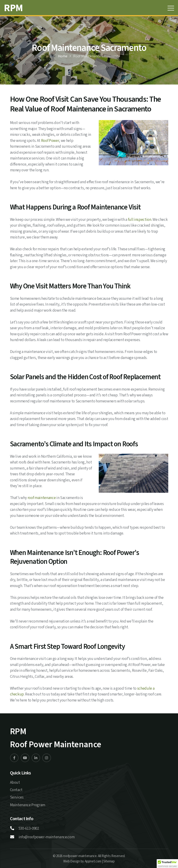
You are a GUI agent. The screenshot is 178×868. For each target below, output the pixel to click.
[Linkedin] (14, 758)
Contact (16, 790)
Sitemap (109, 861)
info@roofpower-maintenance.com (47, 837)
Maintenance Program (28, 805)
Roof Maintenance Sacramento (97, 56)
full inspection (140, 220)
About (15, 783)
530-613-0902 (29, 829)
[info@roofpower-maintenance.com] (14, 837)
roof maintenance (42, 498)
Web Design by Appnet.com (82, 861)
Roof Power (50, 141)
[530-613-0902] (14, 829)
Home (63, 56)
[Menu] (171, 8)
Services (17, 797)
